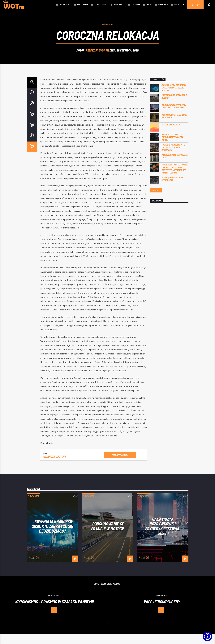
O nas (149, 4)
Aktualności (101, 4)
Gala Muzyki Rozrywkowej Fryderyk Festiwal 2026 (174, 116)
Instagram (82, 4)
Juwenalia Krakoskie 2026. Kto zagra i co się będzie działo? (174, 98)
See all (156, 200)
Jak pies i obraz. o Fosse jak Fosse (175, 166)
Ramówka (163, 4)
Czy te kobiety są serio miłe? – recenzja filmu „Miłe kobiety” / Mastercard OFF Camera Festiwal (175, 179)
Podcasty (179, 4)
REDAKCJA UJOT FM (97, 55)
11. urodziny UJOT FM (171, 135)
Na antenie (65, 4)
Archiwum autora (120, 465)
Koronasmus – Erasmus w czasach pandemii (54, 612)
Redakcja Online (35, 567)
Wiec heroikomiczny (162, 612)
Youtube (136, 4)
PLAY (196, 5)
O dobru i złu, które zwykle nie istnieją (174, 126)
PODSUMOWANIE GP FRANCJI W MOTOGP (174, 106)
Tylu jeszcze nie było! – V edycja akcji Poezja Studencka (173, 157)
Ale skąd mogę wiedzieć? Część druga (173, 189)
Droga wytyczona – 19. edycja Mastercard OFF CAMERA (172, 147)
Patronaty (119, 4)
